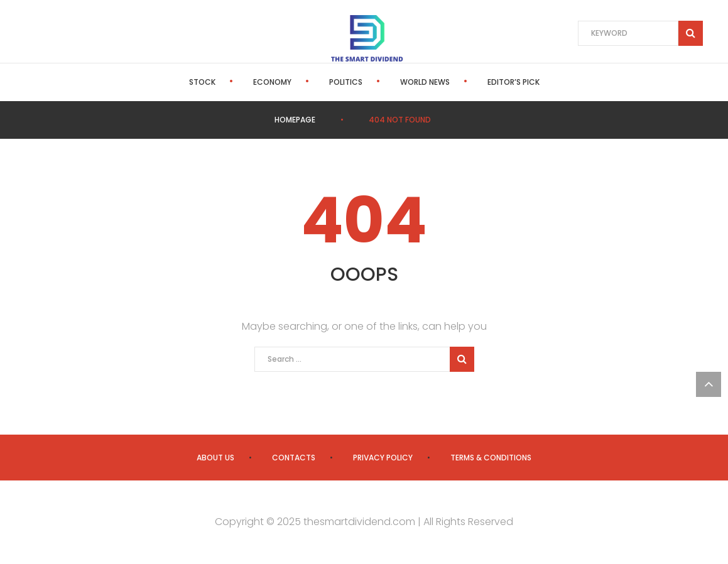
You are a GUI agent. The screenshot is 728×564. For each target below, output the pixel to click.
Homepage (295, 120)
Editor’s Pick (513, 82)
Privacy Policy (383, 458)
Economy (272, 82)
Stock (202, 82)
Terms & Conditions (491, 458)
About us (215, 458)
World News (425, 82)
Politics (346, 82)
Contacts (294, 458)
